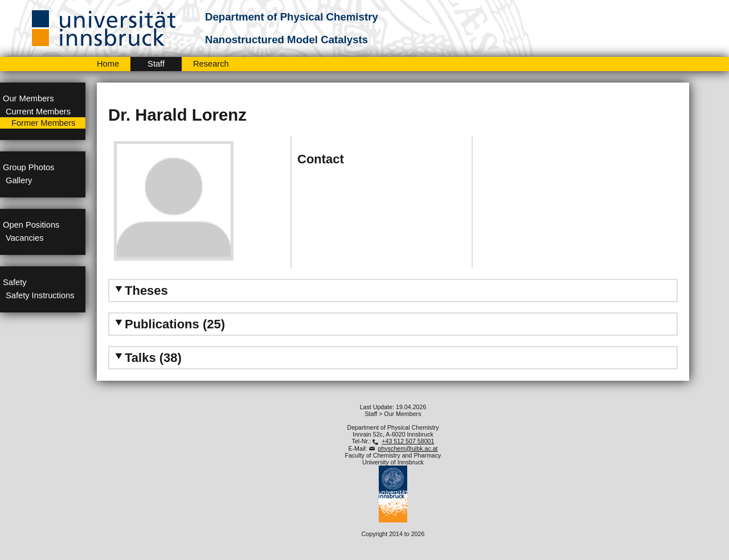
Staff (156, 64)
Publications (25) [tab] (169, 324)
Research (211, 64)
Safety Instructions (40, 295)
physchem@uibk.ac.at (408, 448)
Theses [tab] (140, 291)
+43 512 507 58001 (408, 441)
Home (108, 64)
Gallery (19, 180)
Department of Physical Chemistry (292, 17)
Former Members (43, 123)
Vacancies (25, 238)
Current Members (38, 112)
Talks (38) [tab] (147, 358)
